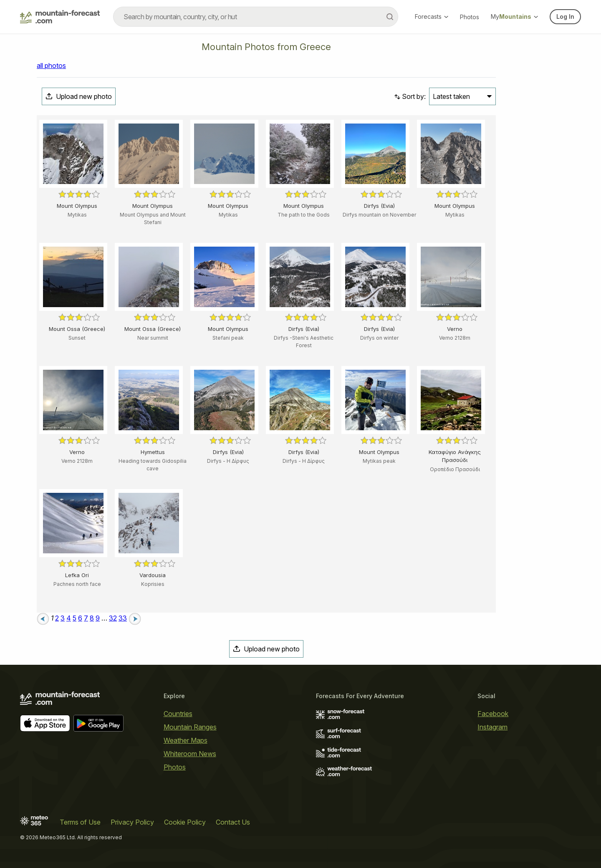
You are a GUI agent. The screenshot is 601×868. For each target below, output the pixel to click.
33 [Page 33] (123, 618)
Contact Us (233, 822)
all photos (51, 66)
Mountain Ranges (190, 727)
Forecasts (432, 16)
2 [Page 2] (57, 618)
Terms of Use (80, 822)
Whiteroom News (190, 754)
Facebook (493, 714)
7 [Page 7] (86, 618)
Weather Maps (186, 740)
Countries (178, 714)
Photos (470, 17)
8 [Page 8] (92, 618)
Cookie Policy (185, 822)
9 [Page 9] (98, 618)
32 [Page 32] (113, 618)
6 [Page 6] (80, 618)
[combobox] (256, 17)
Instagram (492, 727)
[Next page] (135, 618)
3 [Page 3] (63, 618)
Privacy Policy (132, 822)
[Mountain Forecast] (60, 17)
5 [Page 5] (74, 618)
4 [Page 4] (69, 618)
